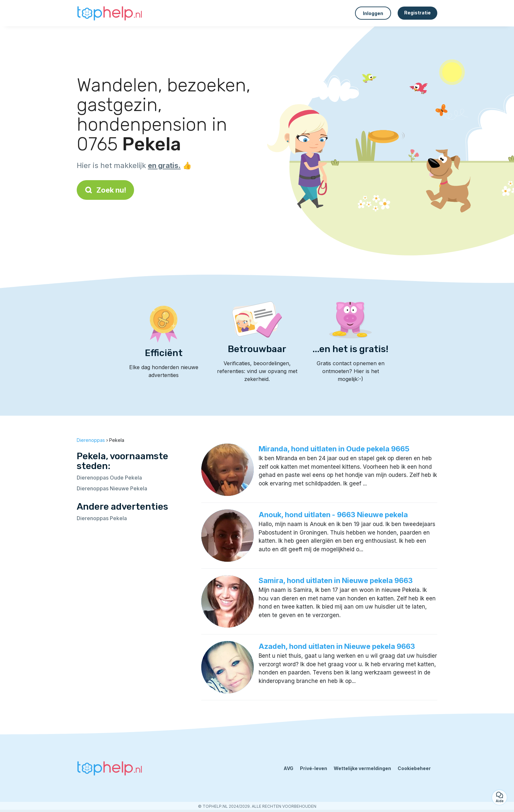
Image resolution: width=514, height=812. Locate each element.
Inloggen (373, 13)
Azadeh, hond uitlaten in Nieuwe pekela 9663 (337, 646)
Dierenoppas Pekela (102, 518)
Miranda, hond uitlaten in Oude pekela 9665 (334, 449)
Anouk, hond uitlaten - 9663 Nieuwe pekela (333, 515)
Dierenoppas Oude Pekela (109, 478)
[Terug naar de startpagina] (109, 13)
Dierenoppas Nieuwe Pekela (112, 488)
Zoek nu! (105, 190)
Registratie (417, 13)
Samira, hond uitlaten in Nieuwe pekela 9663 (336, 580)
